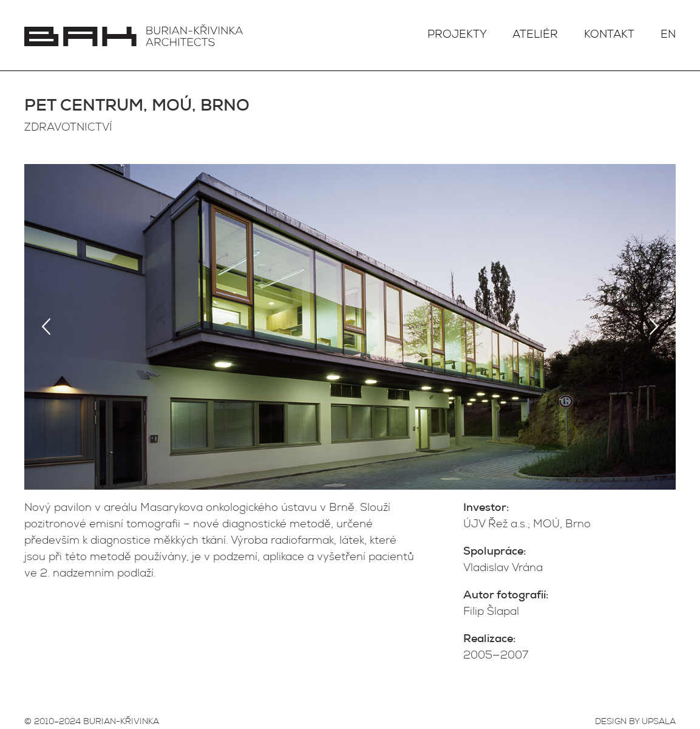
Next (654, 327)
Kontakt (609, 35)
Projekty (457, 35)
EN (668, 35)
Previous (46, 327)
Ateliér (535, 35)
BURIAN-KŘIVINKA (121, 722)
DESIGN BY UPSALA (635, 722)
